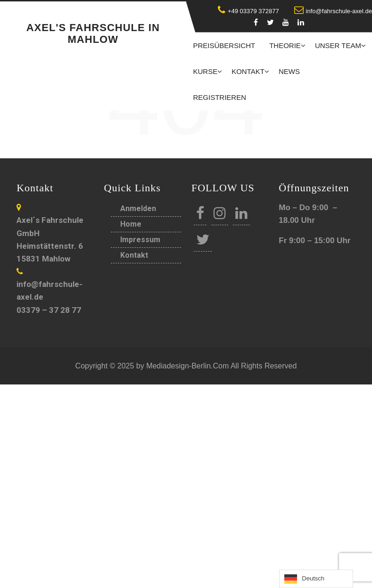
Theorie (285, 45)
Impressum (140, 240)
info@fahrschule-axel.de (333, 11)
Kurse (206, 71)
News (289, 71)
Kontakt (248, 71)
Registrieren (220, 97)
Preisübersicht (224, 45)
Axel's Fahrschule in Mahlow (93, 33)
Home (131, 224)
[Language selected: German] (316, 579)
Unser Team (338, 45)
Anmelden (138, 208)
